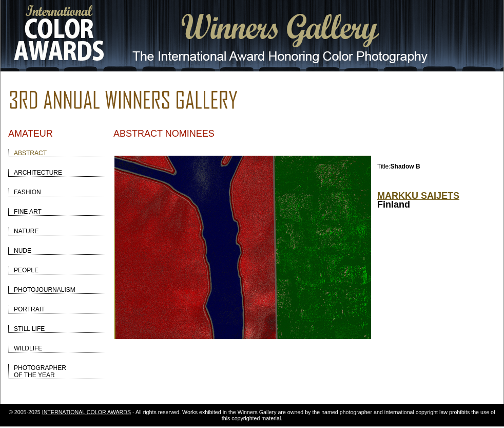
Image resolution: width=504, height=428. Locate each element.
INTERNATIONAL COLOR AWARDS (86, 412)
